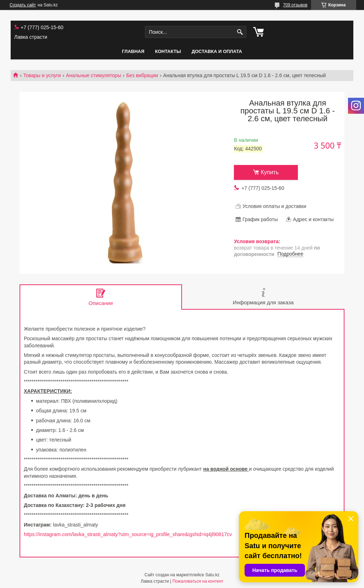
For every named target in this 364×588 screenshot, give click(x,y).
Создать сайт (23, 5)
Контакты (168, 51)
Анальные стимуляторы (94, 75)
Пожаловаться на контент (198, 581)
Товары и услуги (42, 75)
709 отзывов (295, 5)
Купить (270, 172)
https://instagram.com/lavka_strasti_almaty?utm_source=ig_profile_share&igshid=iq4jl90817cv (128, 534)
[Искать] (240, 32)
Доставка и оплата (217, 51)
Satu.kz (212, 575)
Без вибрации (142, 75)
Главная (133, 51)
